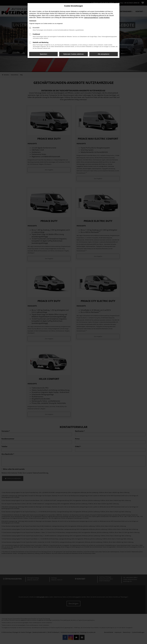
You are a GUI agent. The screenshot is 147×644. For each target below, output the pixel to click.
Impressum (33, 21)
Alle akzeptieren (104, 54)
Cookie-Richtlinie (104, 18)
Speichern (43, 54)
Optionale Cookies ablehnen (73, 54)
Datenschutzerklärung (91, 18)
